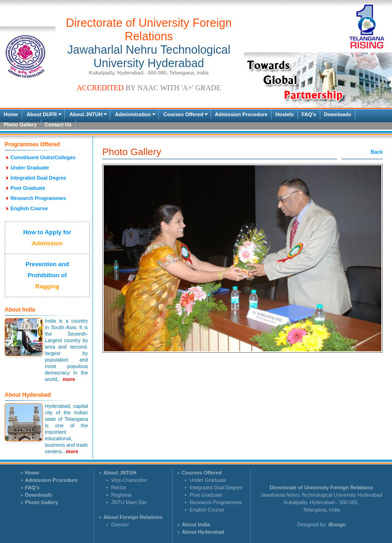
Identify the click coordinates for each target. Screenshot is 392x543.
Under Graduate (208, 480)
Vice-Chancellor (129, 480)
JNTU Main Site (129, 502)
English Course (207, 510)
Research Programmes (216, 502)
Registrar (121, 495)
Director (120, 524)
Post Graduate (206, 495)
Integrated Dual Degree (216, 487)
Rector (118, 487)
